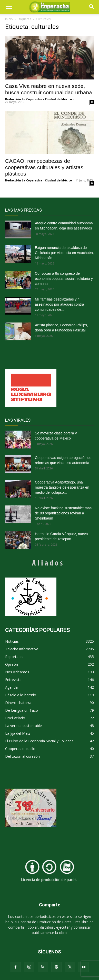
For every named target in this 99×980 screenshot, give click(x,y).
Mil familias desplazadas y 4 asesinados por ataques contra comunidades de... (59, 304)
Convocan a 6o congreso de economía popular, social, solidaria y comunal (64, 279)
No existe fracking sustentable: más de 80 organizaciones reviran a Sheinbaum (63, 513)
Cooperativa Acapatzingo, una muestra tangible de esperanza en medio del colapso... (62, 487)
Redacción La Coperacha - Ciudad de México (38, 99)
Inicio (9, 19)
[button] (92, 7)
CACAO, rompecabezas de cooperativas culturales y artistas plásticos (44, 167)
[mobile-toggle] (9, 7)
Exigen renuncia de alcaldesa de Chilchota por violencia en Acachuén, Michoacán (64, 253)
